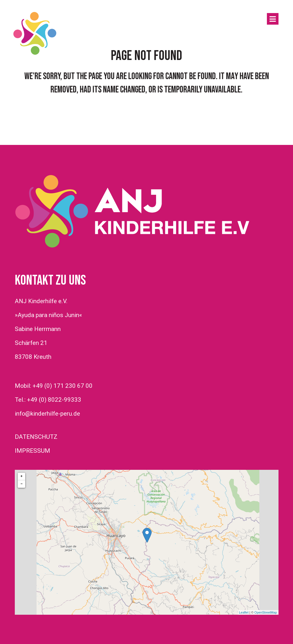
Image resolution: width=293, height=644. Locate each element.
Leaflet (244, 612)
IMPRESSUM (32, 451)
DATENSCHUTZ (36, 437)
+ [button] (21, 476)
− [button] (21, 484)
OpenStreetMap (266, 612)
